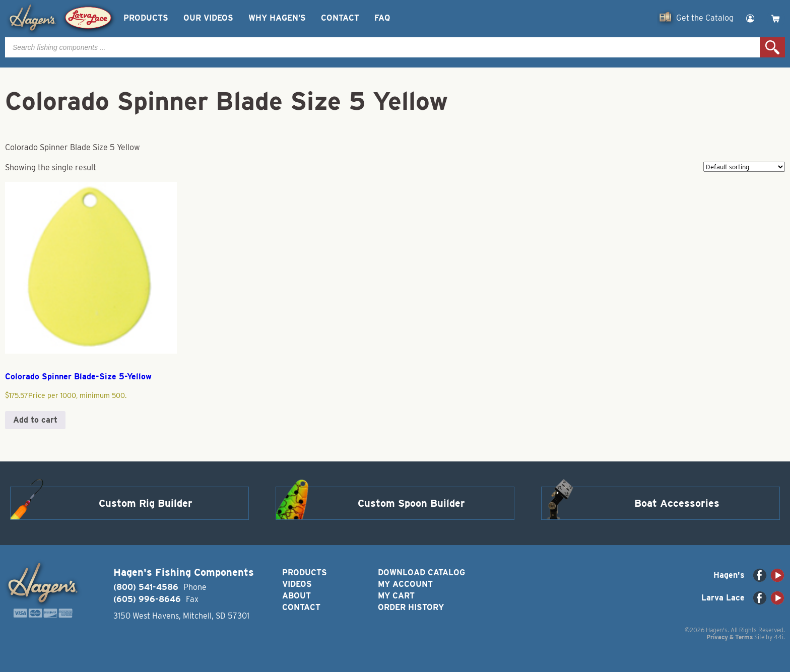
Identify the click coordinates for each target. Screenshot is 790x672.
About (297, 596)
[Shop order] (744, 167)
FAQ (382, 18)
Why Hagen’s (277, 18)
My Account (405, 584)
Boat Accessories (677, 503)
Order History (411, 607)
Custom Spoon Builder (411, 503)
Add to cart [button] (35, 420)
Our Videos (208, 18)
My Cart (396, 596)
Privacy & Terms (730, 637)
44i (779, 637)
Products (146, 18)
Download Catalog (421, 573)
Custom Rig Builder (146, 503)
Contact (340, 18)
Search (772, 47)
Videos (297, 584)
